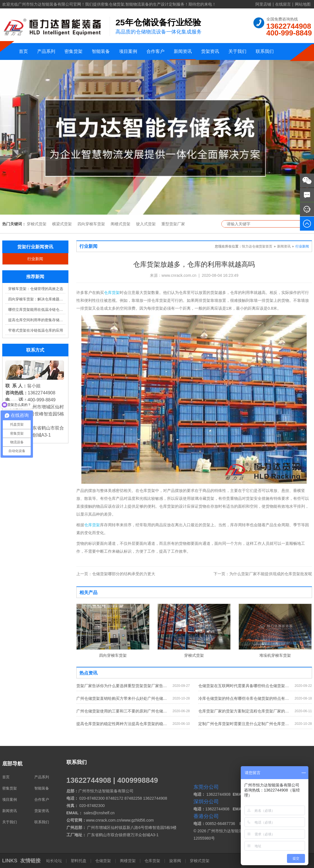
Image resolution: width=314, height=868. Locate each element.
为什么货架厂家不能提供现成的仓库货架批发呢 (263, 574)
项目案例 (128, 51)
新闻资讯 (183, 51)
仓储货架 (103, 861)
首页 (23, 51)
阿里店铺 (263, 4)
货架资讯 (210, 51)
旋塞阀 (175, 861)
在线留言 (283, 4)
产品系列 (46, 51)
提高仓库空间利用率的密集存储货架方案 (37, 320)
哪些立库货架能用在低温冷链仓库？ (37, 310)
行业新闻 (35, 259)
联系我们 (265, 51)
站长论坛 (55, 861)
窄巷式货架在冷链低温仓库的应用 (36, 330)
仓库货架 (112, 293)
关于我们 (237, 51)
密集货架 (74, 51)
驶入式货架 (146, 224)
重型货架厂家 (173, 224)
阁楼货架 (128, 861)
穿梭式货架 (37, 224)
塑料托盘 (79, 861)
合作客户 (155, 51)
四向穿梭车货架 (91, 224)
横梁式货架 (62, 224)
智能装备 (101, 51)
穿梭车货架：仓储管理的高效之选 (36, 289)
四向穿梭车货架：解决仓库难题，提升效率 (37, 299)
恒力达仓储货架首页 (257, 246)
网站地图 (303, 4)
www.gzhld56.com (138, 820)
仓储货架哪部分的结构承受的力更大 (116, 574)
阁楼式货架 (121, 224)
